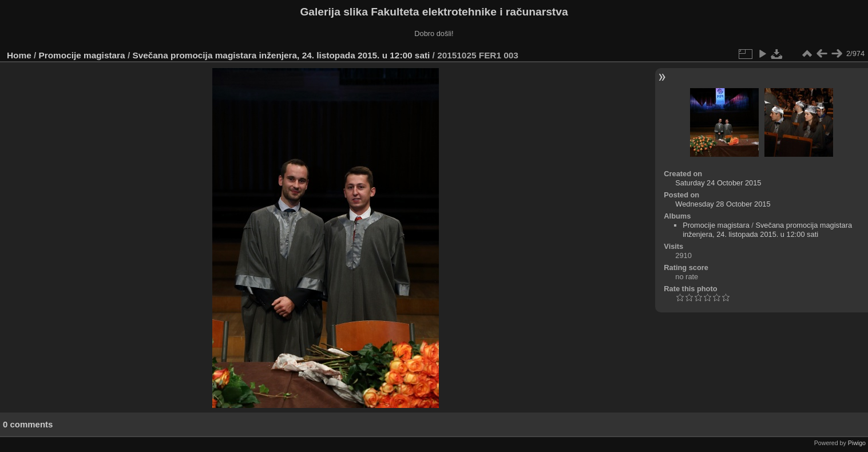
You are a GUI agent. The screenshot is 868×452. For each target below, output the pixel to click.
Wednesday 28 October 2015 (723, 204)
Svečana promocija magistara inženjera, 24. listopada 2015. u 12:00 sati (281, 55)
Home (19, 55)
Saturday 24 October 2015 (718, 183)
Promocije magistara (82, 55)
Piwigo (857, 443)
